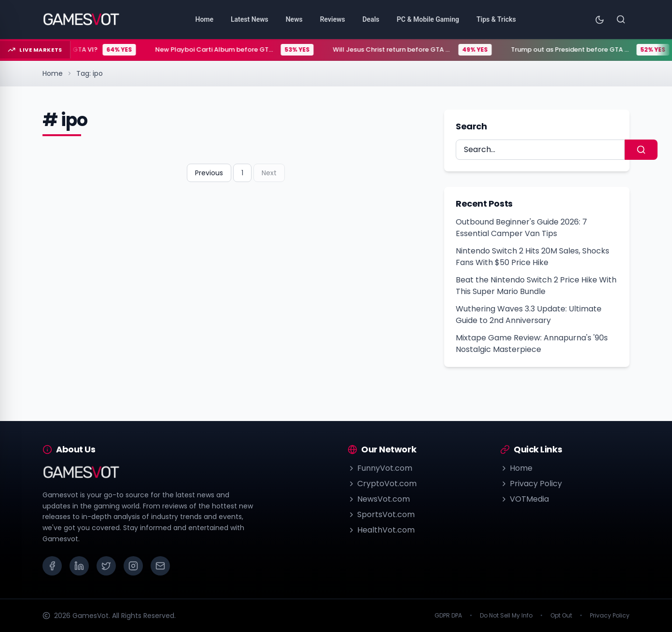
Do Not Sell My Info (506, 616)
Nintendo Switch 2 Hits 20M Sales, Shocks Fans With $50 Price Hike (532, 257)
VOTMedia (525, 499)
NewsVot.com (379, 499)
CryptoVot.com (382, 484)
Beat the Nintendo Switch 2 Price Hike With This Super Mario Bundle (536, 286)
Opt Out (561, 616)
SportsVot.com (381, 514)
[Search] (621, 19)
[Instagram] (133, 566)
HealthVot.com (381, 530)
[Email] (160, 566)
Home (53, 73)
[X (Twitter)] (106, 566)
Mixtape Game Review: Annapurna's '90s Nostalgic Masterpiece (532, 344)
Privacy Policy (531, 484)
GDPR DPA (448, 616)
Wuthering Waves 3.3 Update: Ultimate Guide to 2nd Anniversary (529, 315)
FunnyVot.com (380, 468)
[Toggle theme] (600, 19)
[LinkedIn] (79, 566)
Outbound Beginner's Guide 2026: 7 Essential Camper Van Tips (521, 228)
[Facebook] (52, 566)
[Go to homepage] (81, 19)
